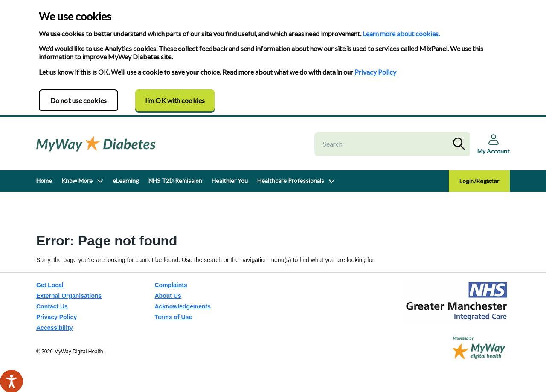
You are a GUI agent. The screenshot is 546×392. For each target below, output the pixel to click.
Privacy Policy (375, 72)
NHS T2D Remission (175, 180)
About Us (168, 296)
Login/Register (479, 181)
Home (44, 180)
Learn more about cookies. (401, 33)
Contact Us (52, 306)
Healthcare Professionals (291, 180)
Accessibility (55, 328)
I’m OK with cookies (175, 100)
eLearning (126, 180)
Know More (77, 180)
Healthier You (230, 180)
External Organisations (69, 296)
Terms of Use (174, 317)
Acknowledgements (183, 306)
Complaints (171, 285)
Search (461, 144)
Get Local (50, 285)
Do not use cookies (78, 100)
